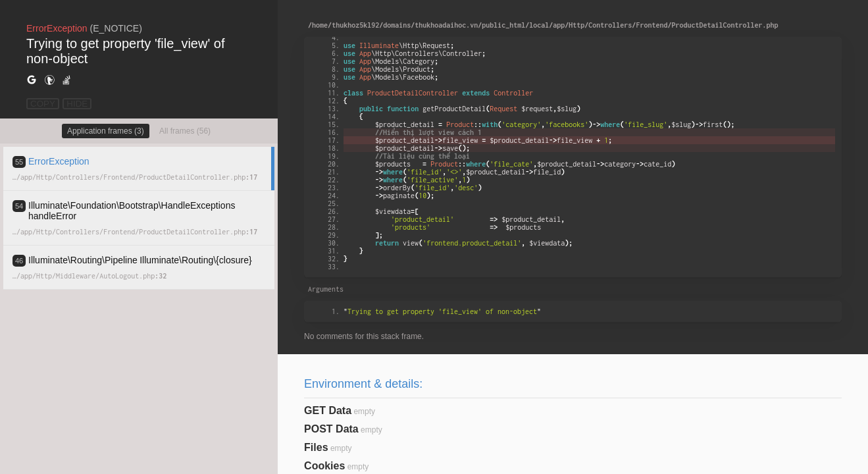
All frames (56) (185, 131)
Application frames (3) (106, 131)
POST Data (331, 429)
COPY (43, 104)
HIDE (77, 104)
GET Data (328, 410)
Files (316, 447)
